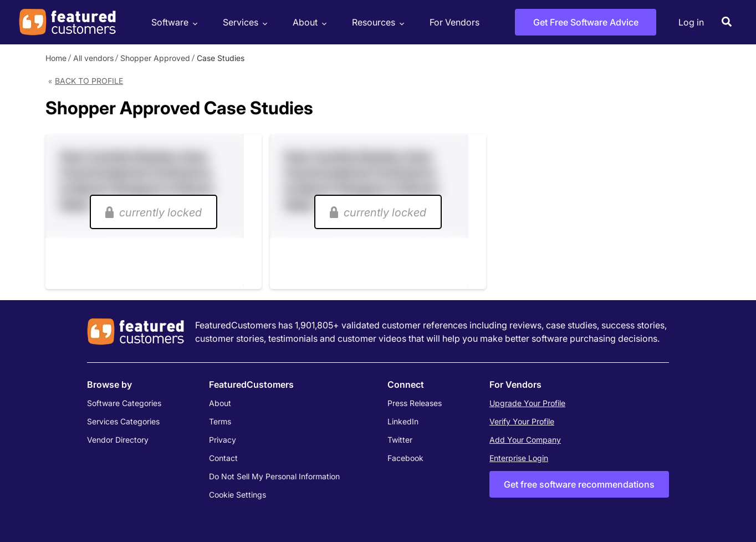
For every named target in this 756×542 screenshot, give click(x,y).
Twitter (400, 440)
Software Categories (124, 403)
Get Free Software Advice (586, 22)
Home (56, 58)
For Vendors (454, 22)
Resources (377, 22)
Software (173, 22)
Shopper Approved (155, 58)
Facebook (405, 458)
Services (244, 22)
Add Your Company (525, 440)
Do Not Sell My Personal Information (274, 476)
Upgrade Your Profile (527, 403)
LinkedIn (403, 421)
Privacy (223, 440)
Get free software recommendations (579, 484)
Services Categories (123, 421)
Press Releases (415, 403)
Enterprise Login (519, 458)
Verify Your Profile (522, 421)
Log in (691, 22)
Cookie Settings (237, 495)
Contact (223, 458)
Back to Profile (89, 81)
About (308, 22)
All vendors (93, 58)
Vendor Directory (118, 440)
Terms (220, 421)
